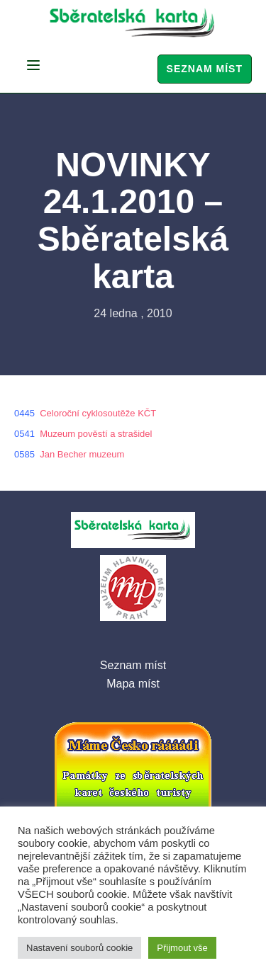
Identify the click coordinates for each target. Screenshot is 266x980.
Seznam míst (205, 69)
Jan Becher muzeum (82, 454)
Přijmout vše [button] (182, 948)
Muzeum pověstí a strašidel (96, 434)
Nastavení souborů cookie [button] (79, 948)
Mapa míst (133, 684)
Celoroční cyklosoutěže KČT (98, 413)
